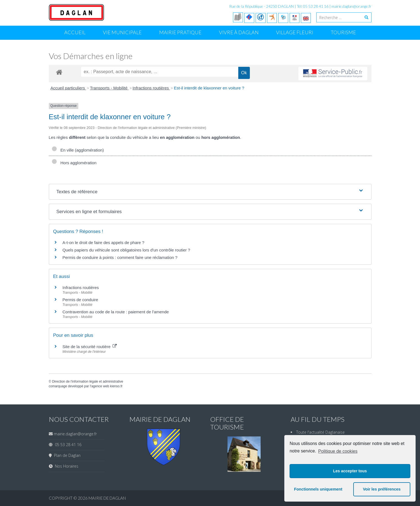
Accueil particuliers (68, 88)
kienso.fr (116, 386)
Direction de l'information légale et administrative (88, 382)
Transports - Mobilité (109, 88)
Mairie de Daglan (107, 498)
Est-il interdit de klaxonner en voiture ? (209, 88)
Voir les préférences (382, 489)
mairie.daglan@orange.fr (351, 6)
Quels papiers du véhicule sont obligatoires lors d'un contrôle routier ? (126, 250)
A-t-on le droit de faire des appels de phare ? (104, 243)
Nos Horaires (65, 466)
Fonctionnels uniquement (318, 489)
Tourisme (343, 32)
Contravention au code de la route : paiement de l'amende (116, 312)
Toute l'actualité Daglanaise (320, 432)
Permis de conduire (80, 300)
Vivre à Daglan (239, 32)
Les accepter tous (350, 471)
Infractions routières (151, 88)
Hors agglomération (74, 163)
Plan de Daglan (66, 455)
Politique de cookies (338, 451)
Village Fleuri (295, 32)
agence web (100, 386)
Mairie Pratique (180, 32)
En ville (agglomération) (78, 150)
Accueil (75, 32)
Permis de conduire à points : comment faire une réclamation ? (120, 257)
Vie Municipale (122, 32)
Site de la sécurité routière (90, 347)
